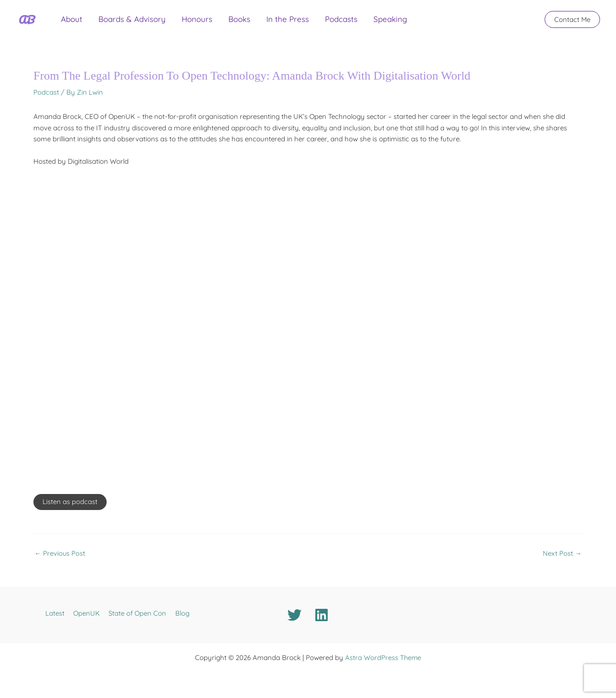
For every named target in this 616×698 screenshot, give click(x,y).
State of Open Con (136, 613)
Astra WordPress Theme (383, 658)
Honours (180, 23)
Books (215, 23)
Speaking (346, 23)
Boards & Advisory (122, 23)
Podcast (46, 92)
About (68, 23)
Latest (58, 613)
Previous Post (60, 553)
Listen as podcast (70, 502)
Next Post (562, 553)
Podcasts (303, 23)
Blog (179, 613)
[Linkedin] (322, 615)
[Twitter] (294, 615)
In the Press (257, 23)
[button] (572, 23)
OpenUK (87, 613)
